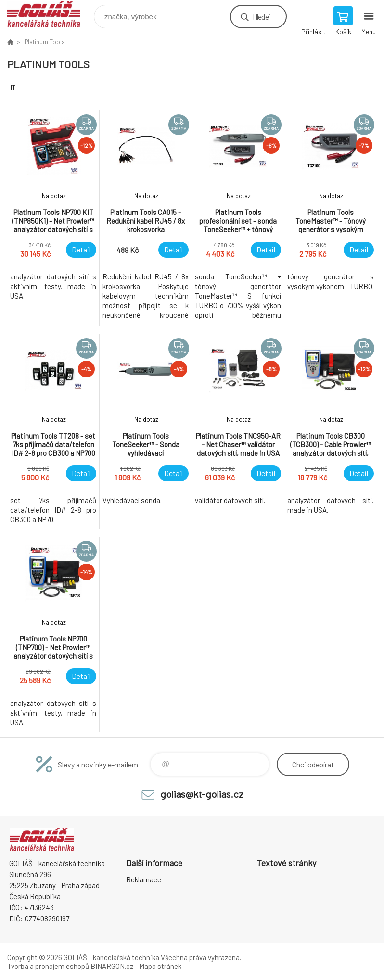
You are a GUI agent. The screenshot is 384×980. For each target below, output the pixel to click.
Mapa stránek (160, 966)
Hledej (261, 17)
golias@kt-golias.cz (202, 794)
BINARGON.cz (112, 966)
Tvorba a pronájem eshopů (48, 966)
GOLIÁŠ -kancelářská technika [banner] (50, 14)
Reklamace (144, 879)
